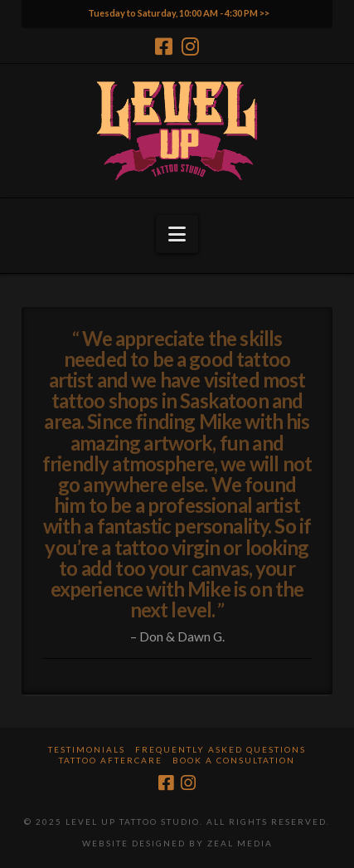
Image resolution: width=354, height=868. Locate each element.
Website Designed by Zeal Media (177, 843)
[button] (177, 234)
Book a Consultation (234, 760)
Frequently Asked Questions (221, 749)
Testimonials (87, 749)
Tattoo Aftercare (111, 760)
